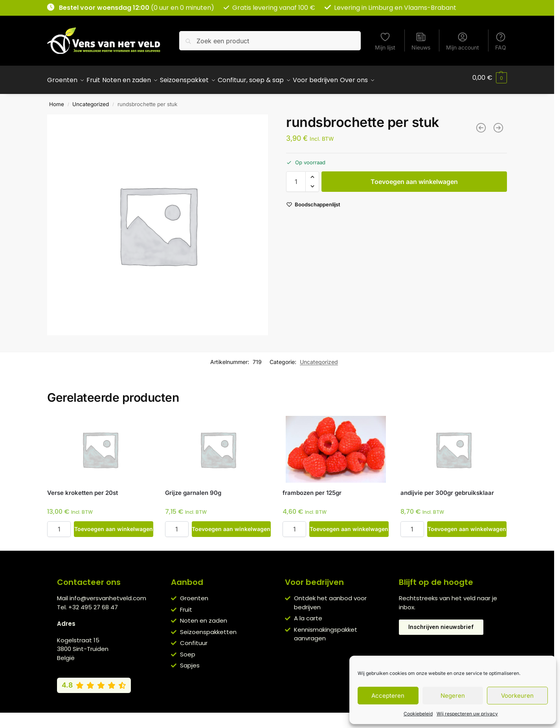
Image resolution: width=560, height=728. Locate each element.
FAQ (501, 41)
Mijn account (463, 41)
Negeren (453, 696)
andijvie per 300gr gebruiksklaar (447, 488)
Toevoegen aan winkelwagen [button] (114, 525)
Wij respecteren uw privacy (467, 714)
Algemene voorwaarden (210, 716)
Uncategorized (91, 100)
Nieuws (421, 41)
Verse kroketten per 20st (83, 488)
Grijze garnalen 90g (193, 488)
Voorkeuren (517, 696)
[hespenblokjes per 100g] (481, 123)
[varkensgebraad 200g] (498, 123)
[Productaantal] (296, 177)
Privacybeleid (266, 716)
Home (57, 100)
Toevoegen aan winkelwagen (414, 177)
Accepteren (388, 696)
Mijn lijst (385, 41)
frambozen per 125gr (312, 488)
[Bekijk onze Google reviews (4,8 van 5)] (94, 681)
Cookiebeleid (418, 714)
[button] (490, 78)
